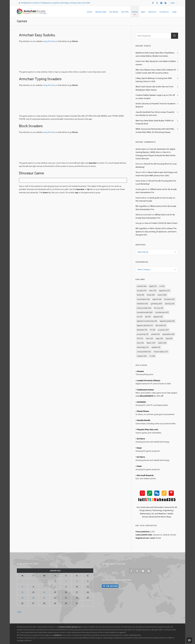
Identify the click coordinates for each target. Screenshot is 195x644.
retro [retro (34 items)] (149, 338)
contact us (58, 635)
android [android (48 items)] (142, 286)
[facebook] (153, 3)
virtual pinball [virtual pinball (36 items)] (144, 352)
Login (173, 3)
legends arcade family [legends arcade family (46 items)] (147, 321)
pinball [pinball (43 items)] (156, 334)
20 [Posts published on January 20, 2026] (33, 598)
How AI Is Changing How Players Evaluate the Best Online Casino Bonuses (156, 155)
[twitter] (158, 3)
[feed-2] (166, 3)
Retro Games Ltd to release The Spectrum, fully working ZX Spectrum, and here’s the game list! (156, 232)
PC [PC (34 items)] (153, 330)
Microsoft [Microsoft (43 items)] (161, 325)
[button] (174, 36)
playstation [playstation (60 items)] (168, 334)
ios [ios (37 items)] (140, 317)
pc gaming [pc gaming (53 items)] (143, 334)
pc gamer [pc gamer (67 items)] (163, 330)
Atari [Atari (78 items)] (153, 291)
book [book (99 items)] (141, 295)
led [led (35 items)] (148, 317)
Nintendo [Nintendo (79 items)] (142, 330)
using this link (49, 41)
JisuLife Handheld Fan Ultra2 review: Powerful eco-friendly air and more (155, 114)
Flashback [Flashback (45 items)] (142, 304)
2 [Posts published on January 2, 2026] (66, 581)
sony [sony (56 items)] (140, 343)
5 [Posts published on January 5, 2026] (22, 587)
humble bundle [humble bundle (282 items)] (145, 312)
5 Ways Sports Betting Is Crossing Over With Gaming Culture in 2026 (154, 80)
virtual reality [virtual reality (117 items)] (161, 352)
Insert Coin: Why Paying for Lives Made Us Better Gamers (156, 63)
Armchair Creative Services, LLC (70, 627)
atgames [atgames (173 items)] (164, 291)
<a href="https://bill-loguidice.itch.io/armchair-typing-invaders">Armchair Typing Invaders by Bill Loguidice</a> (58, 101)
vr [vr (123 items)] (152, 356)
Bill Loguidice (141, 206)
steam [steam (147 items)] (151, 343)
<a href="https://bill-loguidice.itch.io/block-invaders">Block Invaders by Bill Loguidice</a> (58, 149)
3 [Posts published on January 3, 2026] (77, 581)
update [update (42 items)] (156, 347)
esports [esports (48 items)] (157, 299)
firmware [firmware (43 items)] (169, 299)
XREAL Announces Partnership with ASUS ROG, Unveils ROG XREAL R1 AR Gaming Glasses (155, 131)
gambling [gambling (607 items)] (156, 304)
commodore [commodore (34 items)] (143, 299)
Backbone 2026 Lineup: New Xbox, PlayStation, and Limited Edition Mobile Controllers (155, 54)
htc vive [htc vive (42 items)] (159, 308)
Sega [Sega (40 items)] (159, 338)
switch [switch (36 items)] (162, 343)
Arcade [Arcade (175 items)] (142, 291)
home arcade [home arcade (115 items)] (144, 308)
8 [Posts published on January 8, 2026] (55, 587)
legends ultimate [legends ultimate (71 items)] (145, 325)
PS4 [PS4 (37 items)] (140, 338)
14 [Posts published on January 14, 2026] (44, 592)
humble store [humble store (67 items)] (162, 312)
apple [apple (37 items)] (153, 286)
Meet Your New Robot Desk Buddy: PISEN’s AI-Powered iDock (155, 122)
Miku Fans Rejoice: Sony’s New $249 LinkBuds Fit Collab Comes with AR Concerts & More (156, 71)
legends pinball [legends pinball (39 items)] (167, 321)
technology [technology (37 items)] (143, 347)
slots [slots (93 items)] (169, 338)
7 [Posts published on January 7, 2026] (44, 587)
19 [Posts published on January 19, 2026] (22, 598)
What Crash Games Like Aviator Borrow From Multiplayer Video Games (154, 88)
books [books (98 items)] (151, 295)
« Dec (19, 612)
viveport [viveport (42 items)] (142, 356)
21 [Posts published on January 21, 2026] (44, 598)
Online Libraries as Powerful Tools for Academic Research (156, 105)
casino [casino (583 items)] (162, 295)
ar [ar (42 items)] (162, 286)
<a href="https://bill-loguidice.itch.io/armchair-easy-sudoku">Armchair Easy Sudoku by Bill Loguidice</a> (58, 58)
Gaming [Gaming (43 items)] (170, 304)
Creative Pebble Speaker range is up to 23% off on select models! (155, 97)
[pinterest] (162, 3)
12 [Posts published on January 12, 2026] (22, 592)
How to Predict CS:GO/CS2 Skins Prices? (161, 223)
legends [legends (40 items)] (158, 317)
